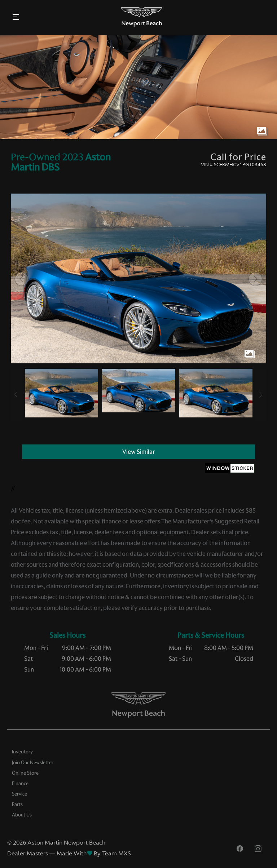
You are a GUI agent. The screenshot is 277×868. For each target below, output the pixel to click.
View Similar (139, 452)
